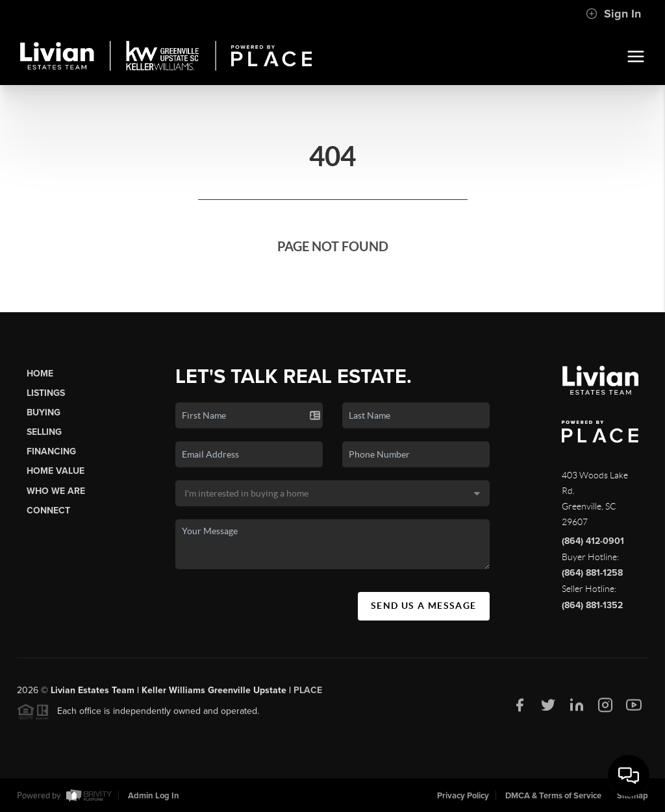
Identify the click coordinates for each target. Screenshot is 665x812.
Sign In (613, 14)
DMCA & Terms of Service (553, 796)
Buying (44, 412)
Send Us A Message (424, 606)
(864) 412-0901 (593, 541)
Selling (44, 432)
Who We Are (56, 491)
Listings (46, 393)
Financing (51, 451)
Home (40, 374)
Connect (48, 511)
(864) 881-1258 (592, 573)
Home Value (56, 471)
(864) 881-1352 (592, 605)
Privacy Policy (463, 796)
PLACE (308, 694)
